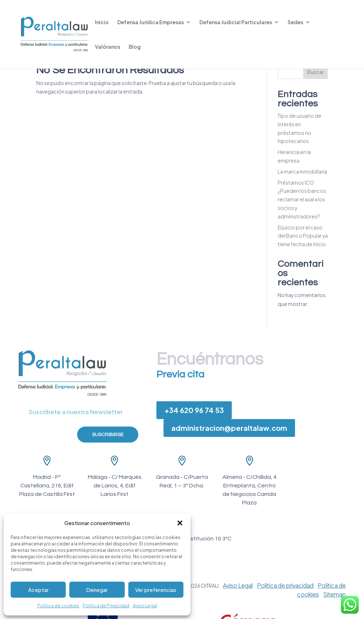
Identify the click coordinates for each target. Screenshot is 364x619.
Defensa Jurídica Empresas (151, 22)
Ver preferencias (156, 590)
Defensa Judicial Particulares (236, 22)
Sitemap (334, 594)
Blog (135, 47)
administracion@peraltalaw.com (229, 428)
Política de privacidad (285, 585)
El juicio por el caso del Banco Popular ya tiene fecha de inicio (303, 236)
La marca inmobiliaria (302, 171)
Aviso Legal (145, 606)
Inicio (102, 22)
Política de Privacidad (106, 606)
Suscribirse (108, 435)
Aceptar (38, 590)
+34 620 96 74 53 (194, 410)
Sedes (295, 22)
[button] (180, 523)
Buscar (315, 72)
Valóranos (108, 47)
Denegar (97, 590)
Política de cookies (58, 606)
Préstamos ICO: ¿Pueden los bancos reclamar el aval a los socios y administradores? (302, 199)
